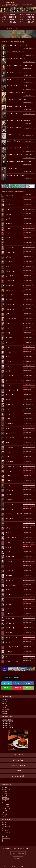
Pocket (18, 688)
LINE (7, 688)
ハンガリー (5, 806)
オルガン (5, 823)
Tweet (7, 683)
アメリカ (5, 787)
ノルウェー (5, 805)
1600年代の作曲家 (7, 722)
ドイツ (4, 803)
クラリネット (6, 826)
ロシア (4, 816)
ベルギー (5, 812)
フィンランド (6, 808)
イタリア (5, 793)
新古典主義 (5, 709)
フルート (5, 836)
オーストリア (6, 795)
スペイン (5, 797)
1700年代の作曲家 (7, 724)
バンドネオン (6, 832)
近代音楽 (5, 711)
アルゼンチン (6, 789)
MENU (4, 867)
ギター (4, 825)
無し (3, 842)
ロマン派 (5, 706)
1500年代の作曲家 (7, 720)
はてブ (29, 683)
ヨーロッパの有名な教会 (9, 22)
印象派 (4, 707)
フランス (5, 810)
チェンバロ (5, 830)
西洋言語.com (18, 858)
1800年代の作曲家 (7, 726)
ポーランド (5, 814)
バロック (5, 702)
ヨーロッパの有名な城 (27, 19)
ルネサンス (5, 700)
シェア (18, 683)
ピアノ (4, 834)
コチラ (14, 849)
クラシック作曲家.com (8, 2)
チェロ (4, 828)
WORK (14, 867)
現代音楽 (5, 713)
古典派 (4, 704)
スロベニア (5, 799)
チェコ (4, 801)
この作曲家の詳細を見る (29, 48)
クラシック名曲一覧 (9, 15)
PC (31, 867)
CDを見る (25, 197)
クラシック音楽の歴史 (27, 15)
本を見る (32, 197)
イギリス (5, 791)
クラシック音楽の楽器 (9, 17)
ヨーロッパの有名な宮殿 (27, 22)
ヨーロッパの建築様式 (9, 19)
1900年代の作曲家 (7, 727)
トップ (16, 28)
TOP (22, 867)
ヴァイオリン (6, 838)
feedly (29, 688)
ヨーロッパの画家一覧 (27, 17)
